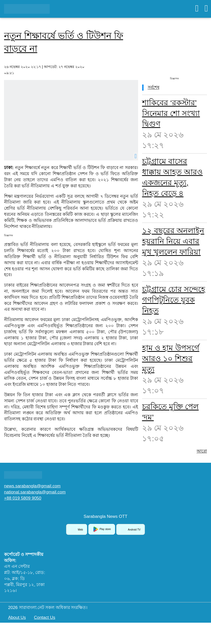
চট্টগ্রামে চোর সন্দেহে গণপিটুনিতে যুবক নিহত (174, 300)
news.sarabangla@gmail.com (32, 486)
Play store (102, 529)
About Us (17, 617)
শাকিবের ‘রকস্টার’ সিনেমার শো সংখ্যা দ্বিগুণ (171, 113)
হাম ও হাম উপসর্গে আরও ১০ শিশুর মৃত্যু (171, 359)
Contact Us (45, 617)
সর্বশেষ (154, 87)
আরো (202, 451)
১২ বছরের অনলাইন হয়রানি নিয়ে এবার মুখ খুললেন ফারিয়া (173, 241)
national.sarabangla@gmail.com (35, 492)
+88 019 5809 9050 (23, 498)
